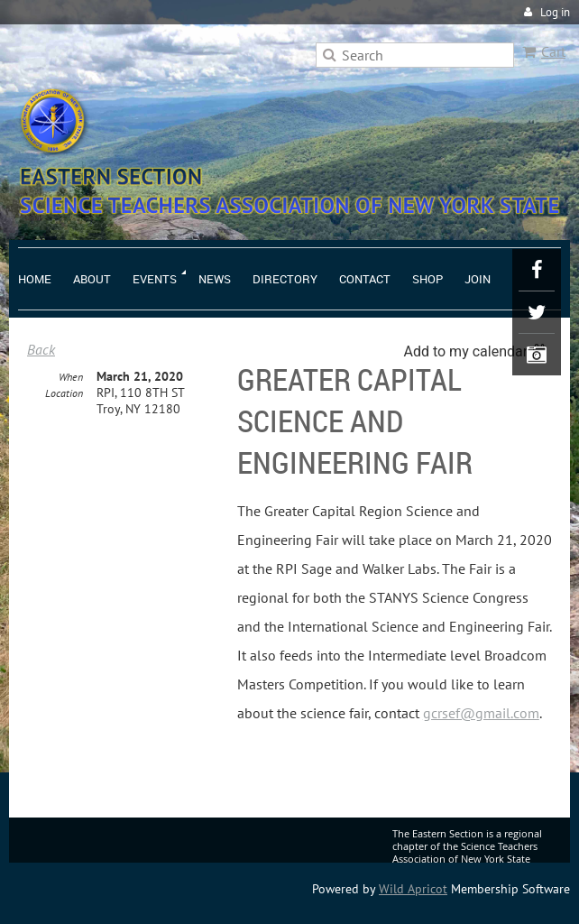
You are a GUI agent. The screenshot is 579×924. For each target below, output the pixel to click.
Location (64, 393)
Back (41, 349)
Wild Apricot (413, 889)
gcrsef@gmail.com (481, 713)
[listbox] (478, 351)
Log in (555, 12)
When (71, 377)
